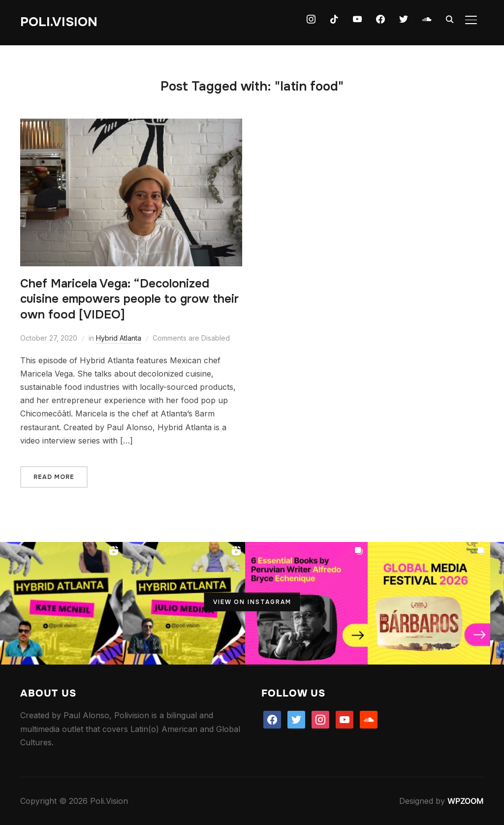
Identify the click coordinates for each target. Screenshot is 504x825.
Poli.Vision (59, 22)
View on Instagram (252, 602)
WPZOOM (466, 801)
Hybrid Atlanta (119, 338)
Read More (54, 477)
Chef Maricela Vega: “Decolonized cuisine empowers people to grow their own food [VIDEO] (129, 299)
